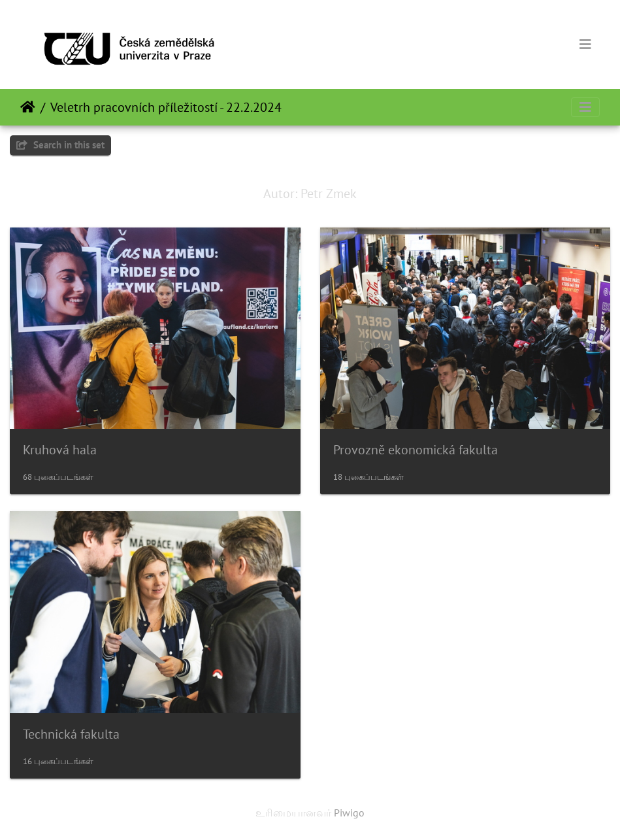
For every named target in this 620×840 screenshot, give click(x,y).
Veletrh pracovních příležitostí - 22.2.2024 (166, 107)
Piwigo (349, 813)
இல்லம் (28, 107)
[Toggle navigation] (585, 44)
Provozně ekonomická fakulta (416, 450)
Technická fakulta (71, 734)
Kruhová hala (60, 450)
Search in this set (60, 145)
